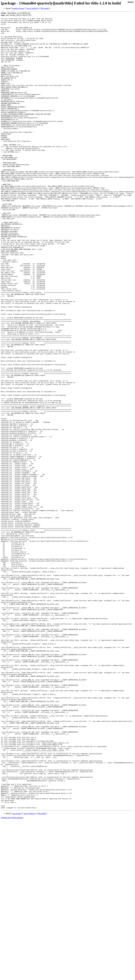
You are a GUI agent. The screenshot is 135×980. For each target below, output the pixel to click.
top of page (17, 972)
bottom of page (18, 8)
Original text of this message (12, 976)
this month (45, 8)
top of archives (32, 8)
